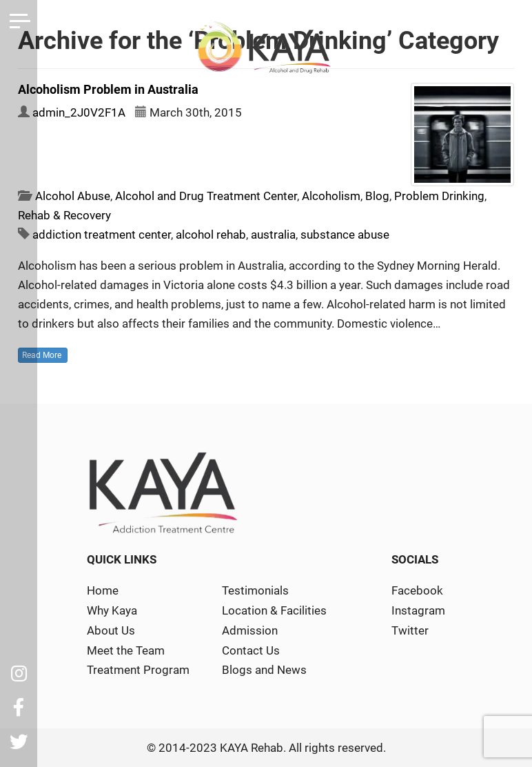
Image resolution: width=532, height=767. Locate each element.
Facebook (417, 590)
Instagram (418, 610)
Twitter (410, 630)
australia (273, 235)
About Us (111, 630)
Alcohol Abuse (73, 196)
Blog (377, 196)
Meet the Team (126, 650)
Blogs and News (264, 670)
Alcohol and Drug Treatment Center (206, 196)
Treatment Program (138, 670)
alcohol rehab (211, 235)
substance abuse (345, 235)
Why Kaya (112, 610)
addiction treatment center (102, 235)
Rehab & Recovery (64, 215)
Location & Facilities (274, 610)
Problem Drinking (439, 196)
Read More (43, 355)
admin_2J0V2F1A (79, 112)
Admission (250, 630)
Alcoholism (331, 196)
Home (103, 590)
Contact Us (251, 650)
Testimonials (255, 590)
